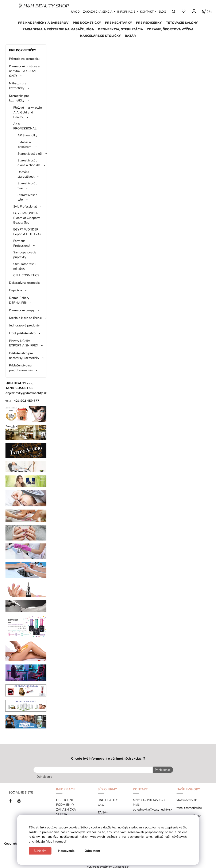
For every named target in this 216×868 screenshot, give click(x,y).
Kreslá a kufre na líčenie (25, 318)
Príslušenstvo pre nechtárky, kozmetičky (24, 355)
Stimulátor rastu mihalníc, (24, 266)
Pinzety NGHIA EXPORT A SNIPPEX (24, 343)
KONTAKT (147, 12)
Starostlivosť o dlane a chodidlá (29, 163)
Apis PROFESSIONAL (25, 126)
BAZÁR (130, 36)
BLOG (162, 12)
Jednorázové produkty (24, 325)
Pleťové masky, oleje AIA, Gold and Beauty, (28, 112)
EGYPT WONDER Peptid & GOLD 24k (27, 232)
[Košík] (207, 12)
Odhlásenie (44, 776)
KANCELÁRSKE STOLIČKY (101, 36)
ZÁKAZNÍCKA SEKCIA (98, 12)
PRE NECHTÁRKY (119, 23)
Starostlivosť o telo (27, 197)
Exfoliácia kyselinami (25, 144)
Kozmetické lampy (22, 310)
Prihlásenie (161, 770)
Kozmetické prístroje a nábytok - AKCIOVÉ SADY (24, 71)
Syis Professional (25, 206)
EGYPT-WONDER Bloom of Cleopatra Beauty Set (27, 218)
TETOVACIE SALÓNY (182, 23)
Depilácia (16, 290)
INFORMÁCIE (126, 12)
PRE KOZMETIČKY (87, 23)
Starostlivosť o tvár (27, 186)
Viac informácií (56, 841)
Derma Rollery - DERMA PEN (20, 300)
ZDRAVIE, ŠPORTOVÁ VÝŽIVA (170, 29)
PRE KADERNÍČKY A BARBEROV (43, 23)
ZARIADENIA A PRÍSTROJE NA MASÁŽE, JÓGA (58, 29)
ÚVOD (75, 12)
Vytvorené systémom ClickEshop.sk (108, 866)
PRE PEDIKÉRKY (149, 23)
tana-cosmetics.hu (189, 807)
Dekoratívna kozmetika (25, 283)
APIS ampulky (27, 135)
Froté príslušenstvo (22, 333)
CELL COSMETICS (26, 275)
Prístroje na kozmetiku (24, 59)
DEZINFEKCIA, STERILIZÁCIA (120, 29)
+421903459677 (153, 799)
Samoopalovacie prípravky (25, 255)
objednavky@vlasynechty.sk (153, 808)
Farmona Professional (22, 243)
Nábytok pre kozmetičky (18, 86)
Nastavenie (66, 851)
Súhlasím (40, 851)
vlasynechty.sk (187, 799)
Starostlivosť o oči (30, 154)
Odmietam (92, 851)
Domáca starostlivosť (26, 174)
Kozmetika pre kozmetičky (19, 98)
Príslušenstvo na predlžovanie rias (21, 368)
